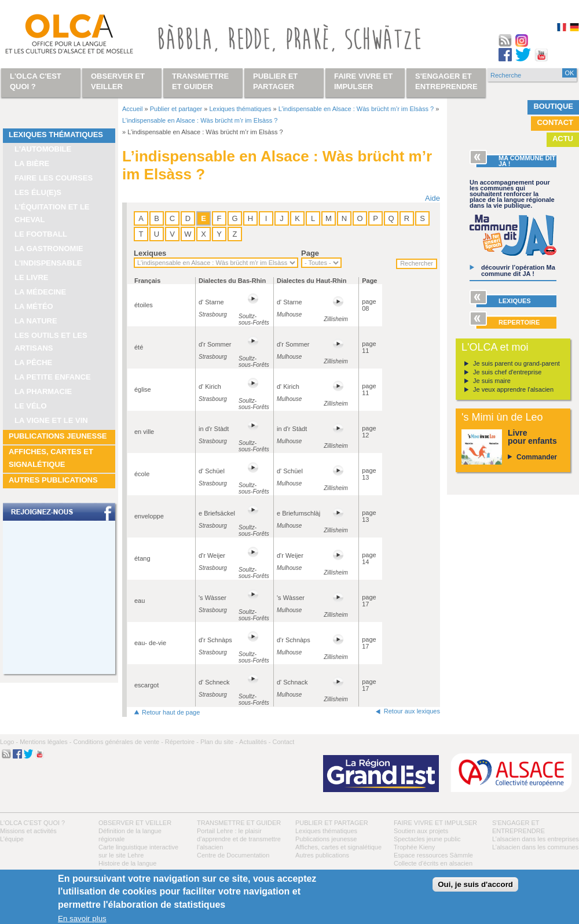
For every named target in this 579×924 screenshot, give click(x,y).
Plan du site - (219, 742)
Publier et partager (176, 109)
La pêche (33, 362)
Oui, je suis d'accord (475, 884)
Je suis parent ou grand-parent (516, 363)
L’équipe (12, 839)
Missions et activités (28, 831)
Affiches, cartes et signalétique (51, 458)
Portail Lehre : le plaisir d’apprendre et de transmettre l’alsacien (239, 839)
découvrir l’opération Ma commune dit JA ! (518, 270)
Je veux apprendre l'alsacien (513, 389)
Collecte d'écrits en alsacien (433, 863)
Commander (537, 457)
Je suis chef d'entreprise (507, 372)
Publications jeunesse (58, 436)
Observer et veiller (135, 823)
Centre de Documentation (233, 855)
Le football (41, 234)
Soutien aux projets (421, 831)
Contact (555, 122)
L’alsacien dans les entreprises (536, 839)
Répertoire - (182, 742)
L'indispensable (48, 263)
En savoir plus (82, 919)
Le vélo (31, 406)
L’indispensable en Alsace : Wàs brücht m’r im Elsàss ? (356, 109)
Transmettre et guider (239, 823)
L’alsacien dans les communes (535, 847)
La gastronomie (49, 249)
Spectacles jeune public (427, 839)
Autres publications (53, 480)
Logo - (9, 742)
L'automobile (43, 149)
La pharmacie (43, 391)
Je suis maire (492, 381)
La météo (34, 306)
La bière (32, 163)
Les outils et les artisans (51, 342)
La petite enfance (53, 377)
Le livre (32, 277)
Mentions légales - (45, 742)
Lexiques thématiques (56, 135)
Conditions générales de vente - (118, 742)
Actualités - (255, 742)
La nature (36, 321)
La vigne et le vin (51, 420)
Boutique (553, 106)
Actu (563, 139)
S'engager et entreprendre (446, 81)
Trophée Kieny (414, 847)
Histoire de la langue (127, 863)
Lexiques (150, 253)
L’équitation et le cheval (52, 213)
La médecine (40, 292)
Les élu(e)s (38, 192)
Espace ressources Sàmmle (433, 855)
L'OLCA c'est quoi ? (32, 823)
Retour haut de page (171, 712)
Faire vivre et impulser (435, 823)
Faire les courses (54, 178)
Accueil (132, 109)
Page (310, 253)
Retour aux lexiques (412, 711)
